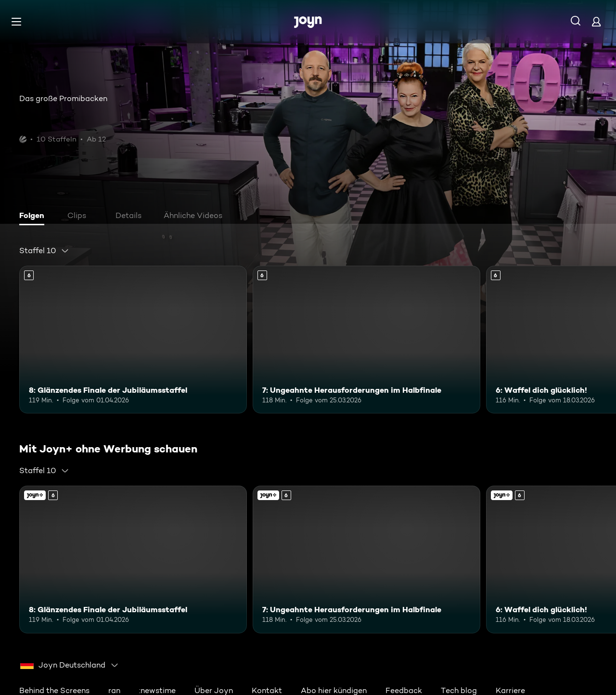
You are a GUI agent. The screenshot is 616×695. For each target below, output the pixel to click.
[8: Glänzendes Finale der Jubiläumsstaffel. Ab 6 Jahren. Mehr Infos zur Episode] (133, 340)
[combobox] (44, 251)
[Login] (596, 21)
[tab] (34, 217)
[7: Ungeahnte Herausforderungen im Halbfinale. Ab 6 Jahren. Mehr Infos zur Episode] (366, 340)
